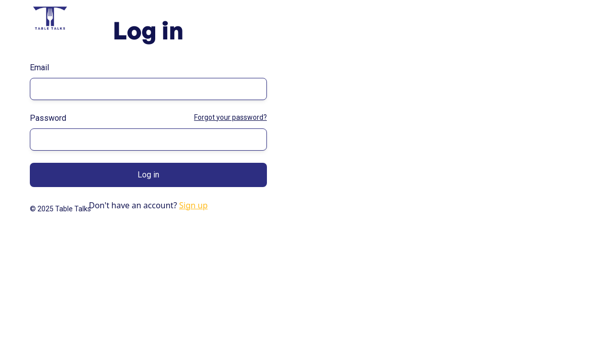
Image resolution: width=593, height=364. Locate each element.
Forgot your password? (231, 117)
